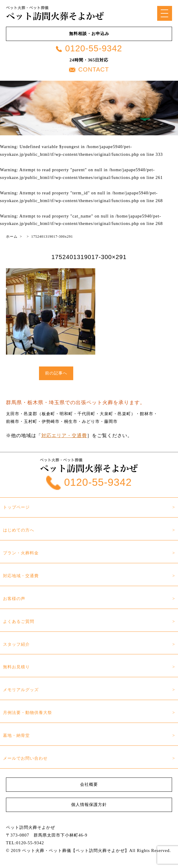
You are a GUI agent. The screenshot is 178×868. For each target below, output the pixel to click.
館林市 (147, 414)
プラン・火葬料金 (21, 553)
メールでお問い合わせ (25, 758)
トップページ (16, 507)
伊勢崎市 (51, 421)
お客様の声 (14, 599)
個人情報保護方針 (89, 804)
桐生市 (71, 421)
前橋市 (13, 421)
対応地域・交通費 (21, 576)
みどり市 (91, 421)
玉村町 (31, 421)
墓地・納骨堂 (16, 735)
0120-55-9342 (89, 48)
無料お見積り (16, 667)
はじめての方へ (19, 530)
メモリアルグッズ (21, 690)
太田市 (13, 414)
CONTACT (89, 69)
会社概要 (89, 784)
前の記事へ (56, 373)
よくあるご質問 (19, 621)
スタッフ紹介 (16, 644)
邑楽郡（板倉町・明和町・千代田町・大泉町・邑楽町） (80, 414)
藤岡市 (111, 421)
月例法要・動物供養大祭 (28, 713)
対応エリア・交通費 (64, 435)
